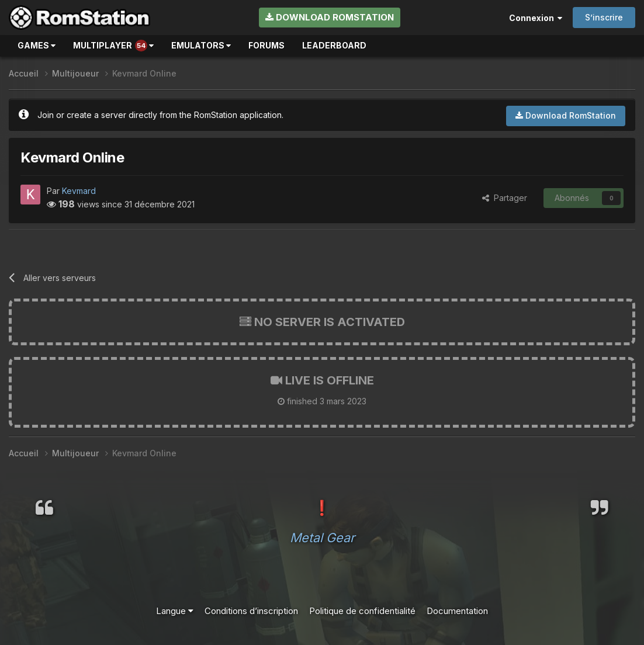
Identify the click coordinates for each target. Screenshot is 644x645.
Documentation (457, 611)
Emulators (201, 45)
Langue (175, 611)
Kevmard (79, 191)
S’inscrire (604, 17)
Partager (505, 198)
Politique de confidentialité (362, 611)
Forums (266, 45)
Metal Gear (322, 537)
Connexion (536, 18)
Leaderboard (334, 45)
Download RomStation (330, 17)
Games (37, 45)
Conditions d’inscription (251, 611)
